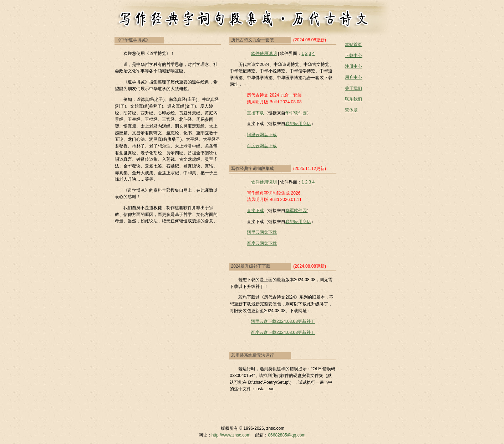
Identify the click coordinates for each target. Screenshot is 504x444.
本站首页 (353, 45)
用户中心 (353, 77)
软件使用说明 (264, 53)
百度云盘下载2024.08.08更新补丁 (283, 332)
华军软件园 (296, 113)
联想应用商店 (298, 124)
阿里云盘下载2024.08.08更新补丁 (283, 321)
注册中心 (353, 66)
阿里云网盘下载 (262, 135)
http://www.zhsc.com (231, 435)
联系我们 (353, 99)
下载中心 (353, 56)
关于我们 (353, 88)
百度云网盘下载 (262, 146)
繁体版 (351, 110)
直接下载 (255, 113)
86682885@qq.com (287, 435)
